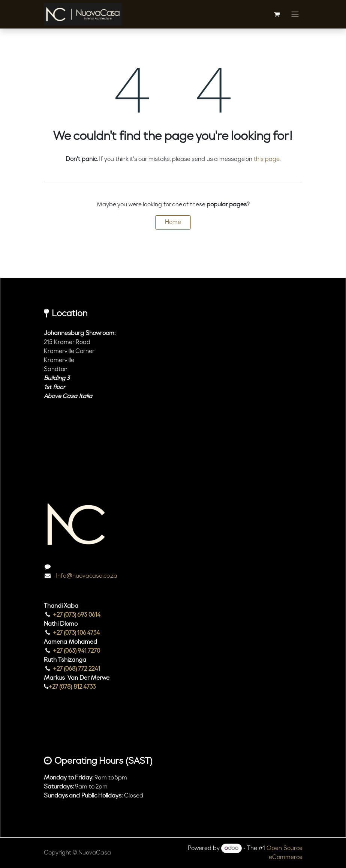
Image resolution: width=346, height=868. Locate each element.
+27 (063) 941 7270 (77, 651)
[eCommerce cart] (277, 14)
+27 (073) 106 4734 (76, 633)
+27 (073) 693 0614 (77, 615)
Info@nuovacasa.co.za (86, 576)
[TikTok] (76, 735)
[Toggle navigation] (295, 14)
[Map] (173, 449)
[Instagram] (54, 735)
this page (267, 159)
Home (173, 222)
